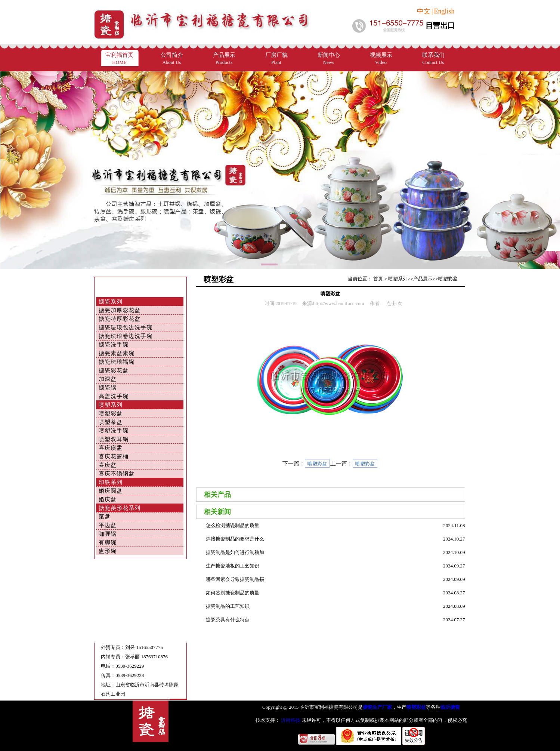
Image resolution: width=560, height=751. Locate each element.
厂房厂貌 (276, 59)
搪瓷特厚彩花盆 (120, 319)
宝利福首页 (119, 59)
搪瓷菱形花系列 (120, 508)
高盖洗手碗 (114, 396)
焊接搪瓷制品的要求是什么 (235, 539)
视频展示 (381, 59)
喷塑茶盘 (111, 422)
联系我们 (433, 59)
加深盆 (108, 379)
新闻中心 (329, 59)
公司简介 (172, 59)
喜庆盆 (108, 465)
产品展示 (224, 59)
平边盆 (108, 525)
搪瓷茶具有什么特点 (228, 620)
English (444, 11)
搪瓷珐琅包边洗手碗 (126, 327)
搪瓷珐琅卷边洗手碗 (126, 336)
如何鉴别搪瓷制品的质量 (233, 593)
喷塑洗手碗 (114, 431)
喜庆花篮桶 (114, 456)
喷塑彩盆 (111, 413)
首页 (378, 279)
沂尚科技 (290, 720)
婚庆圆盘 (111, 491)
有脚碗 (108, 542)
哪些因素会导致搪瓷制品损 (235, 579)
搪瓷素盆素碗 (117, 353)
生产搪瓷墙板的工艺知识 (233, 566)
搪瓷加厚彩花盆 (120, 310)
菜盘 (105, 517)
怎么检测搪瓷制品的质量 (233, 525)
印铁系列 (111, 482)
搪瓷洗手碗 (114, 345)
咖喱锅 (108, 534)
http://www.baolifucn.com (338, 303)
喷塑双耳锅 (114, 439)
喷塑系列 (111, 405)
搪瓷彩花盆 (114, 370)
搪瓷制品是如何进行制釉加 (235, 552)
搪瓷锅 (108, 388)
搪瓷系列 (111, 302)
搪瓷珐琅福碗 (117, 362)
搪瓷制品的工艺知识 (228, 606)
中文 (424, 11)
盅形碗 (108, 551)
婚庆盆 (108, 499)
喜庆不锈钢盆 (117, 474)
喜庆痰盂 (111, 448)
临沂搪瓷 (450, 707)
